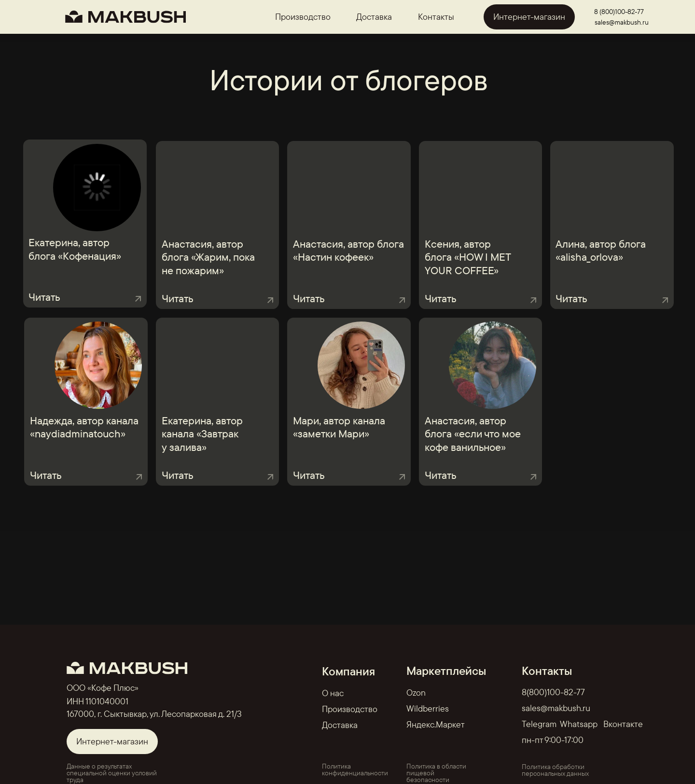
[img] (229, 189)
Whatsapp (579, 724)
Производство (303, 17)
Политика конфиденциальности (355, 770)
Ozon (416, 693)
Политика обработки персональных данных (555, 770)
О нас (333, 693)
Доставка (374, 17)
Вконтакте (623, 724)
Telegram (539, 724)
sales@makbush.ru (622, 22)
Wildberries (428, 708)
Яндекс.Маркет (436, 724)
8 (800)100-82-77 (619, 12)
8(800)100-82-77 (553, 692)
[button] (349, 463)
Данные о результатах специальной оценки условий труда (112, 773)
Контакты (436, 17)
